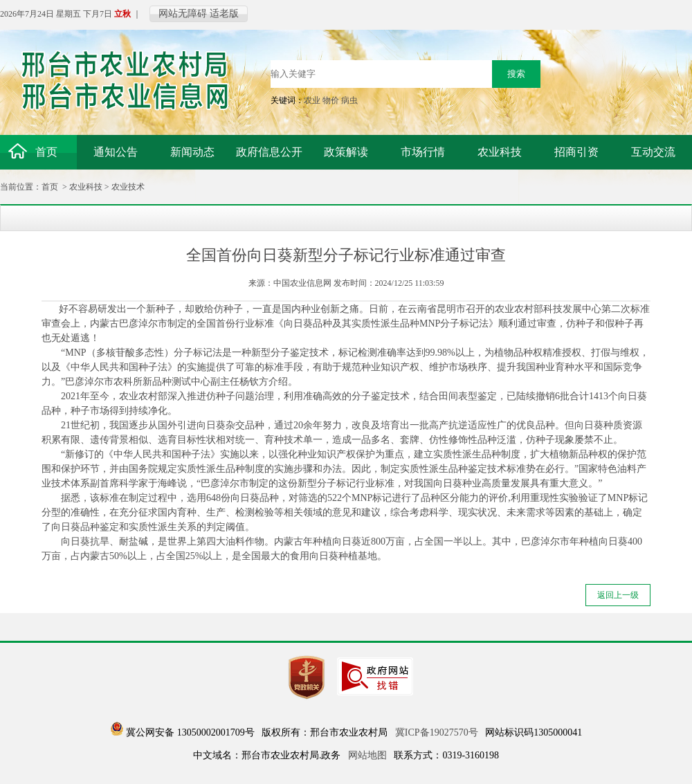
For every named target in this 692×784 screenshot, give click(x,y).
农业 (312, 100)
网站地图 (367, 755)
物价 (331, 100)
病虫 (349, 100)
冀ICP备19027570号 (437, 732)
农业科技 (86, 187)
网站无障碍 (183, 13)
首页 (50, 187)
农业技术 (128, 187)
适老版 (224, 13)
